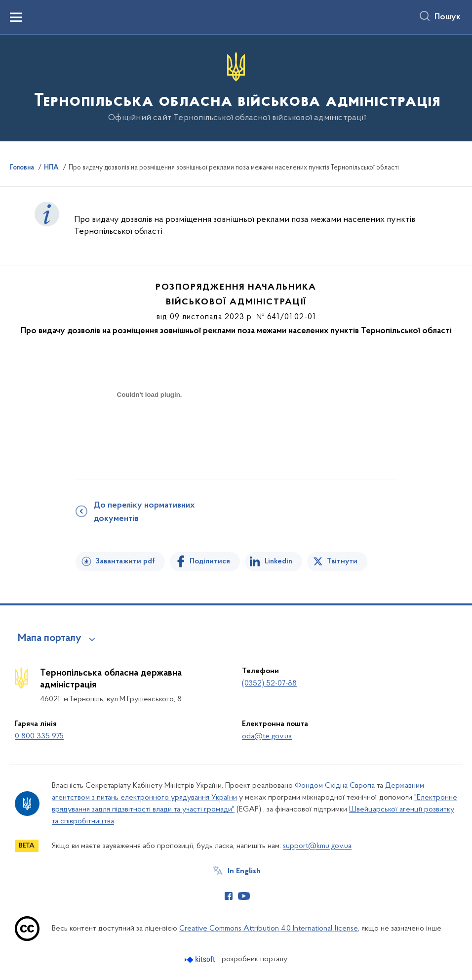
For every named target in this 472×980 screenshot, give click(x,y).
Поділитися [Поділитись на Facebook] (210, 561)
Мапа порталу (50, 639)
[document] (150, 430)
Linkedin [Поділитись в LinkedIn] (278, 561)
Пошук (448, 17)
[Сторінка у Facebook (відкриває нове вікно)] (229, 896)
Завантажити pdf (125, 561)
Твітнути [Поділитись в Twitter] (342, 561)
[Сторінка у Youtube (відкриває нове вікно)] (244, 896)
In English (244, 871)
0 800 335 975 (39, 736)
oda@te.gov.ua (267, 736)
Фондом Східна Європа (335, 786)
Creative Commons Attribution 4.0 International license (269, 929)
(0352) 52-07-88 (269, 683)
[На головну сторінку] (236, 87)
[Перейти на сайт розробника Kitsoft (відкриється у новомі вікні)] (201, 959)
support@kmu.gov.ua (317, 846)
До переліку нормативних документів (144, 512)
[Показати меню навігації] (16, 17)
